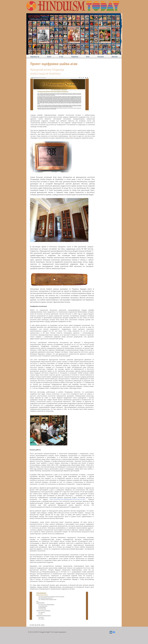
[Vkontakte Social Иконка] (111, 632)
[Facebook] (114, 632)
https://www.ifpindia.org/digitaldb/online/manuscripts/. (68, 499)
